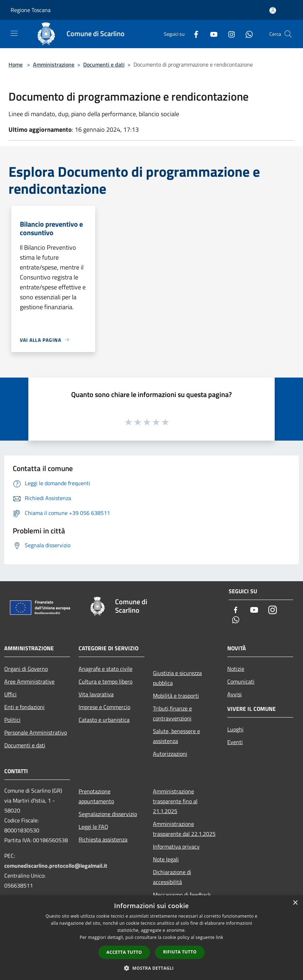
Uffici (10, 694)
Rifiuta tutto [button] (180, 952)
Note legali (166, 859)
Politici (12, 720)
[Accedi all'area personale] (273, 10)
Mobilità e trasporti (176, 696)
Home (16, 64)
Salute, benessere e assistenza (176, 736)
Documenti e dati (104, 64)
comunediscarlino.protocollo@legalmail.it (56, 866)
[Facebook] (193, 34)
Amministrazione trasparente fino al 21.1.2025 (175, 801)
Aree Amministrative (29, 681)
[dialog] (151, 938)
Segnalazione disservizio (108, 814)
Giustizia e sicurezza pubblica (177, 678)
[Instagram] (229, 34)
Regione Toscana (31, 10)
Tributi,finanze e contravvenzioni (172, 713)
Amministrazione (54, 64)
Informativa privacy (176, 846)
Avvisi (235, 694)
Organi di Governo (26, 669)
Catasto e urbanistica (104, 720)
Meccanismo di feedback (182, 895)
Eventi (235, 742)
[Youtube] (211, 34)
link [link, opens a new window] (220, 937)
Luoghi (235, 729)
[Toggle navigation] (14, 33)
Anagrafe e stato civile (105, 669)
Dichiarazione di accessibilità (172, 877)
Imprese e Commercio (104, 707)
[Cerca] (288, 34)
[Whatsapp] (246, 34)
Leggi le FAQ (93, 827)
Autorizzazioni (170, 754)
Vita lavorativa (96, 694)
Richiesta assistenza (103, 839)
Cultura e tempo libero (105, 681)
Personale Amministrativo (36, 732)
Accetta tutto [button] (124, 952)
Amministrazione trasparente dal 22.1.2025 (184, 829)
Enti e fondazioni (24, 707)
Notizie (236, 669)
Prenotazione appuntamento (96, 796)
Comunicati (241, 681)
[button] (151, 968)
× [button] (295, 903)
